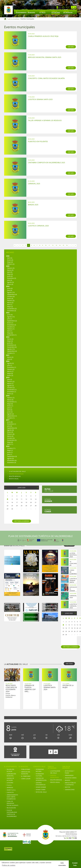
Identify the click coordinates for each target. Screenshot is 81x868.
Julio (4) (10, 290)
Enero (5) (10, 432)
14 (60, 245)
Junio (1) (10, 452)
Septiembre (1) (12, 416)
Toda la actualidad (13, 19)
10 (46, 245)
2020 (8, 361)
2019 (8, 377)
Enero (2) (10, 260)
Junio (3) (10, 343)
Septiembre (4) (12, 294)
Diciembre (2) (12, 345)
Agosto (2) (10, 363)
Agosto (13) (11, 292)
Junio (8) (10, 422)
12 (53, 245)
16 (67, 245)
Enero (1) (10, 323)
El (21, 12)
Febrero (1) (11, 329)
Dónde (48, 500)
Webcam (57, 7)
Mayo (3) (10, 341)
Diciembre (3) (12, 325)
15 (63, 245)
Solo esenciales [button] (62, 864)
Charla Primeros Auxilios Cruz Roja (43, 36)
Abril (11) (10, 444)
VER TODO (69, 664)
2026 (8, 256)
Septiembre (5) (12, 428)
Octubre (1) (11, 327)
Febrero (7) (11, 398)
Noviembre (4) (12, 347)
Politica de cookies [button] (9, 865)
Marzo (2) (10, 303)
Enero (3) (10, 375)
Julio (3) (10, 280)
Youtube (75, 7)
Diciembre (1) (12, 367)
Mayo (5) (10, 404)
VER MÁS (71, 47)
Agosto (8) (10, 430)
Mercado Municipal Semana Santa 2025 (45, 57)
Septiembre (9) (12, 456)
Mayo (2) (10, 262)
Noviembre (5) (12, 440)
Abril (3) (10, 258)
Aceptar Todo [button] (75, 864)
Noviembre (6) (12, 460)
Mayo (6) (10, 274)
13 (56, 245)
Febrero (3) (11, 268)
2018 (8, 396)
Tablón (68, 12)
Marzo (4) (10, 436)
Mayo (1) (10, 450)
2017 (8, 420)
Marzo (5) (10, 400)
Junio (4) (10, 276)
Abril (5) (10, 272)
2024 (8, 286)
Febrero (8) (11, 434)
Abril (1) (10, 305)
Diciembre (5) (12, 278)
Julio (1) (10, 319)
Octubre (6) (11, 296)
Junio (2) (10, 412)
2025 (8, 266)
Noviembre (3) (12, 309)
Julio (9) (10, 426)
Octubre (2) (11, 388)
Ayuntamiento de (8, 10)
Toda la (56, 12)
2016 (8, 446)
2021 (8, 355)
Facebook (72, 7)
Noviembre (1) (12, 335)
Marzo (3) (10, 270)
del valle (49, 490)
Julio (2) (10, 359)
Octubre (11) (11, 448)
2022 (8, 337)
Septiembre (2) (12, 321)
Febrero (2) (11, 264)
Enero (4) (10, 284)
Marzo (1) (10, 371)
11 (49, 245)
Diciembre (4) (12, 462)
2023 (8, 313)
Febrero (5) (11, 300)
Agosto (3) (10, 282)
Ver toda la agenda (22, 521)
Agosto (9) (10, 458)
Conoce (42, 12)
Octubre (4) (11, 438)
